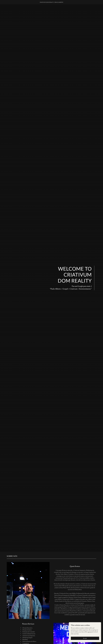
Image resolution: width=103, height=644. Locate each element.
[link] (52, 2)
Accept (85, 638)
